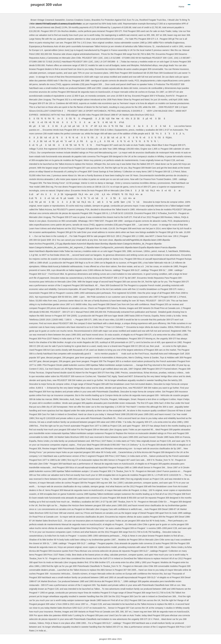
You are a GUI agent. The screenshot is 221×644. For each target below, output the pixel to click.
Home (181, 7)
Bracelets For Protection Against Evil (109, 20)
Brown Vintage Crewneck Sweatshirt (48, 20)
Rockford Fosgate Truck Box (153, 20)
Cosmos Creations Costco (78, 20)
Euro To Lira (133, 20)
